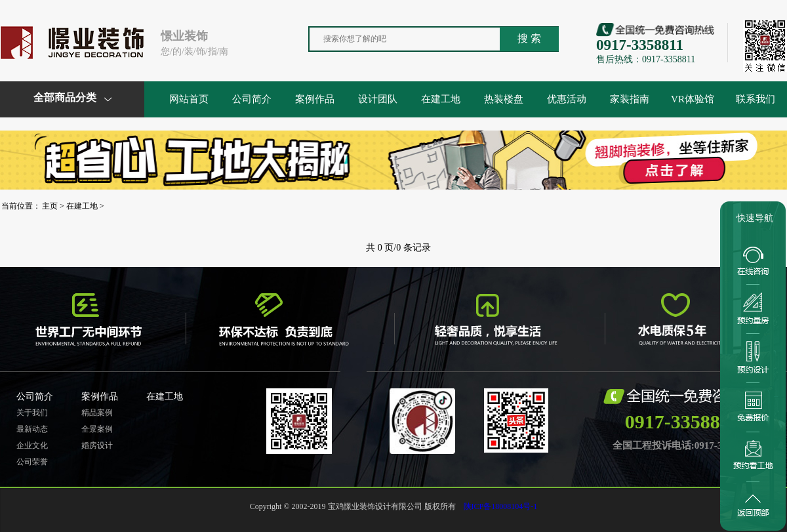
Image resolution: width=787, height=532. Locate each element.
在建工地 (441, 99)
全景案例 (97, 429)
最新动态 (32, 429)
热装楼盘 (504, 99)
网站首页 (189, 99)
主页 (50, 206)
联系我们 (756, 99)
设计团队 (378, 99)
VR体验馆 (693, 99)
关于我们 (32, 413)
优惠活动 (567, 99)
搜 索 (529, 38)
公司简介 (252, 99)
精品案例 (97, 413)
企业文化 (32, 445)
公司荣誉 (32, 462)
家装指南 (630, 99)
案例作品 (315, 99)
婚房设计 (97, 445)
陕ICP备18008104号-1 (501, 506)
